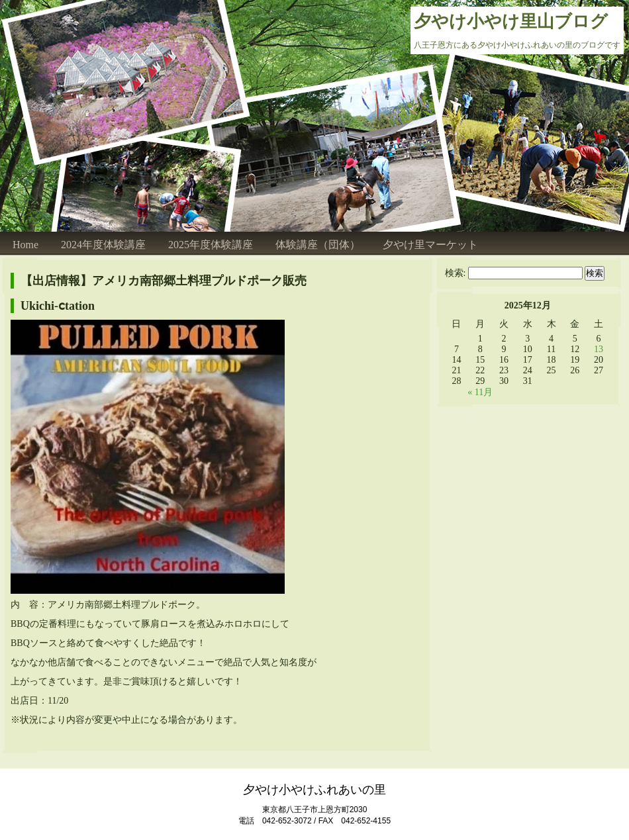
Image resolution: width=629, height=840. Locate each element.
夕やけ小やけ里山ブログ (511, 22)
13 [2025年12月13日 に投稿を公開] (599, 349)
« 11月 (480, 392)
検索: (456, 273)
